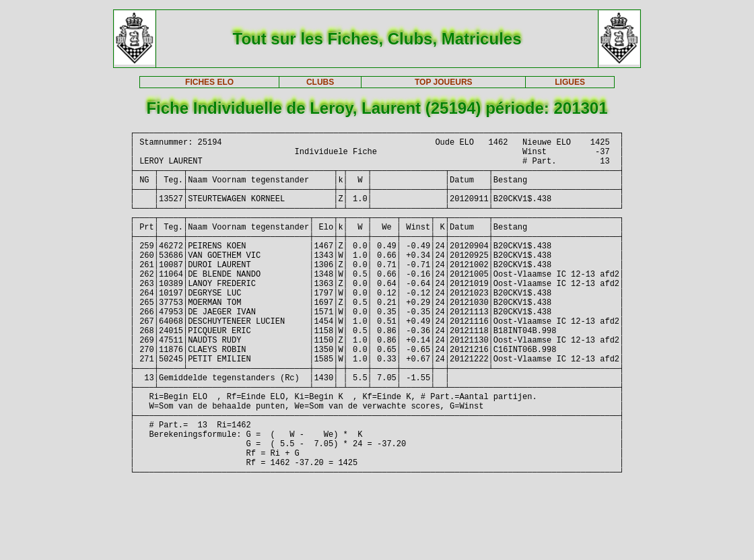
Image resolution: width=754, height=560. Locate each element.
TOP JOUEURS (444, 82)
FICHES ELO (209, 82)
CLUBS (320, 82)
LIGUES (570, 82)
